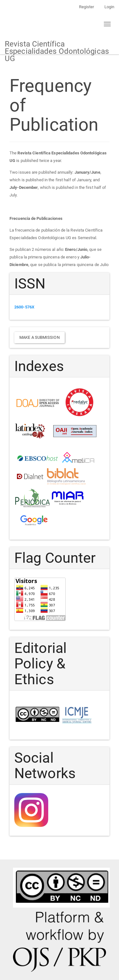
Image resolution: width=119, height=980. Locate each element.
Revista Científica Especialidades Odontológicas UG (57, 47)
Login (109, 7)
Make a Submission (40, 337)
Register (87, 7)
